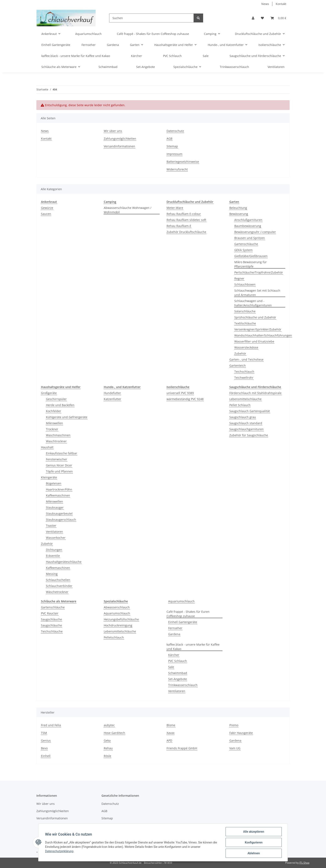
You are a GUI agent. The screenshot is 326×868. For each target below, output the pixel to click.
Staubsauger (55, 507)
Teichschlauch (244, 372)
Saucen (46, 214)
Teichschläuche (52, 631)
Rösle (107, 756)
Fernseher (175, 628)
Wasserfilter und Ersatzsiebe (254, 341)
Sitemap (172, 146)
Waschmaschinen (58, 435)
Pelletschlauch (114, 637)
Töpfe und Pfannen (59, 471)
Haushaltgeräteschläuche (64, 562)
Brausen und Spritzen (250, 238)
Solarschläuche (245, 311)
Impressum (174, 154)
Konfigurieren (254, 842)
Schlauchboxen (245, 284)
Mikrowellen (54, 423)
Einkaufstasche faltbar (62, 453)
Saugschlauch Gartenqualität (250, 411)
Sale (171, 667)
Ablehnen (254, 853)
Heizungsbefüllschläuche (121, 619)
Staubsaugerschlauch (61, 520)
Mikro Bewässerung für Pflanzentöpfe (251, 264)
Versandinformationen (119, 146)
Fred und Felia (51, 725)
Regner (239, 278)
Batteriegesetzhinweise (183, 162)
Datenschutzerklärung (59, 851)
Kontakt (281, 4)
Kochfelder (54, 411)
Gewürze (47, 208)
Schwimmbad (178, 673)
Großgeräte (49, 393)
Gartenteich (238, 366)
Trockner (52, 429)
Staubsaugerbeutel (59, 514)
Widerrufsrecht (177, 169)
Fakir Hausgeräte (241, 733)
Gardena (174, 634)
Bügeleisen (54, 483)
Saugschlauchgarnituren (246, 429)
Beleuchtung (238, 208)
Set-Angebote (178, 679)
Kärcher (174, 655)
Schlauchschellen (58, 580)
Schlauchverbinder (59, 586)
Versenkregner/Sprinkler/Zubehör (258, 329)
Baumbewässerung (248, 226)
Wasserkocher (56, 538)
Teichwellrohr (244, 378)
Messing (52, 574)
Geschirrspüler (56, 399)
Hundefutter (112, 393)
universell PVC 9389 (180, 393)
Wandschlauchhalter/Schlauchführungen (263, 335)
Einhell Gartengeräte (183, 622)
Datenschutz (175, 131)
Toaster (51, 526)
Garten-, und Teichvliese (246, 359)
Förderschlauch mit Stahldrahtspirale (255, 393)
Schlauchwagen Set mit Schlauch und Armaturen (257, 293)
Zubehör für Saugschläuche (249, 435)
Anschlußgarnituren (248, 220)
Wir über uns (113, 131)
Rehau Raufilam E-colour (184, 214)
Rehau (108, 748)
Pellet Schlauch (240, 405)
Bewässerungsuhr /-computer (255, 232)
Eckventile (53, 556)
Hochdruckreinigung (118, 625)
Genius (46, 740)
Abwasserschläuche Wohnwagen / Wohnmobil (128, 210)
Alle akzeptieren (254, 832)
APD (169, 740)
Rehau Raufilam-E (179, 226)
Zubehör (240, 353)
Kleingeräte (49, 477)
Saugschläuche (51, 619)
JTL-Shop (304, 863)
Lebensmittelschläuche (245, 399)
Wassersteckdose (246, 347)
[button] (253, 18)
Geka (107, 740)
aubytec (109, 725)
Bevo (44, 748)
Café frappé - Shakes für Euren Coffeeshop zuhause (188, 614)
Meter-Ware (175, 208)
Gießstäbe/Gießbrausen (251, 256)
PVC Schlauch (178, 661)
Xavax (170, 733)
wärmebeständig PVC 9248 (185, 399)
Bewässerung (239, 214)
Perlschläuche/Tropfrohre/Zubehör (259, 272)
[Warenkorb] (278, 18)
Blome (171, 725)
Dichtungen (54, 550)
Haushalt (47, 447)
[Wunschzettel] (262, 18)
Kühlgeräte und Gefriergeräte (67, 417)
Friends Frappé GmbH (182, 748)
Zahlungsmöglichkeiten (120, 139)
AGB (169, 139)
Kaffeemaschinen (58, 495)
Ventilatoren (54, 532)
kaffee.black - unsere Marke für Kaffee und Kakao (193, 647)
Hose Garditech (114, 733)
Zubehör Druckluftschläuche (186, 232)
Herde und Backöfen (60, 405)
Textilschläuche (245, 323)
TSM (44, 733)
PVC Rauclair (50, 613)
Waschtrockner (56, 441)
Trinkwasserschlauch (183, 685)
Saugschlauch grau (243, 417)
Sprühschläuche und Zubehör (255, 317)
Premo (234, 725)
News (265, 4)
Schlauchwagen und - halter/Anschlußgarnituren (253, 303)
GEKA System (243, 250)
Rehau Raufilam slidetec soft (186, 220)
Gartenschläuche (246, 244)
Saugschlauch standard (246, 423)
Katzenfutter (112, 399)
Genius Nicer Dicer (59, 465)
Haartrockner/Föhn (59, 489)
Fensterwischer (57, 459)
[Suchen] (151, 18)
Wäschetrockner (57, 592)
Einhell (46, 756)
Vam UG (235, 748)
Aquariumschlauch (117, 613)
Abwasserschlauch (117, 607)
